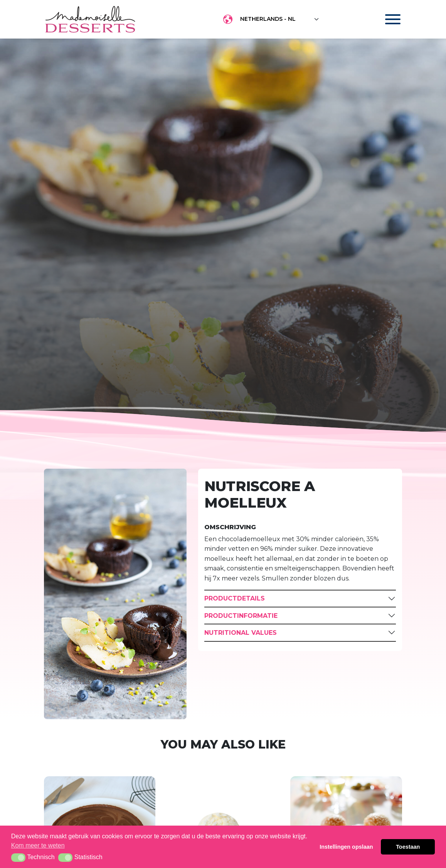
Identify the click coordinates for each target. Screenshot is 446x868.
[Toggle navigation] (385, 19)
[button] (18, 858)
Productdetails (235, 598)
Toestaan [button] (408, 847)
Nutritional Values (241, 633)
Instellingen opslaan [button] (346, 847)
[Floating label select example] (280, 19)
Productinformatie (241, 616)
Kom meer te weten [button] (38, 845)
